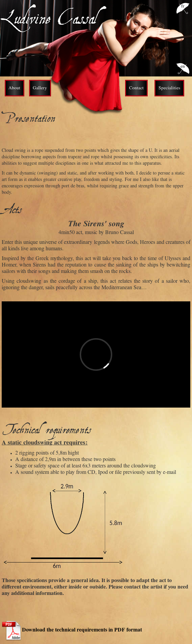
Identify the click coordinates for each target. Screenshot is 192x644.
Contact (136, 88)
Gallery (40, 88)
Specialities (169, 88)
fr (183, 7)
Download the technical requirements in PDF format (82, 630)
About (14, 88)
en (183, 67)
